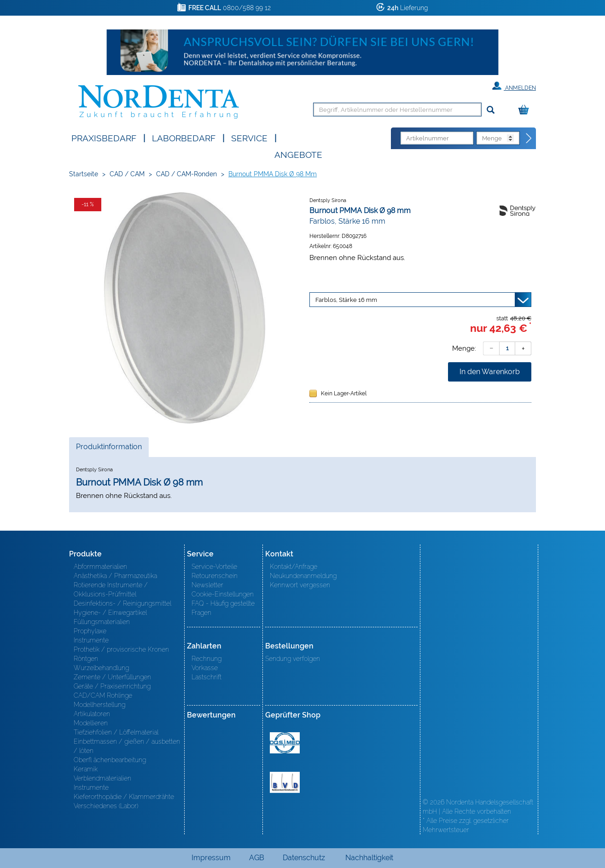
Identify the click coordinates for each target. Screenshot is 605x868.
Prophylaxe (90, 631)
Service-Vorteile (214, 567)
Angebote (298, 154)
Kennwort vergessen (300, 585)
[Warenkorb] (526, 110)
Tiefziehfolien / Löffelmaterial (116, 732)
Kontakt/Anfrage (294, 567)
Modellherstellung (99, 705)
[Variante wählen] (420, 300)
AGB (257, 858)
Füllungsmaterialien (102, 622)
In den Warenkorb (490, 372)
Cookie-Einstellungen (223, 594)
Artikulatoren (92, 714)
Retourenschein (215, 576)
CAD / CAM (127, 174)
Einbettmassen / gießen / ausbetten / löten (127, 746)
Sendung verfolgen (293, 659)
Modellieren (91, 723)
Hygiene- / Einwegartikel (110, 613)
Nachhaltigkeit (369, 858)
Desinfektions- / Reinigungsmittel (122, 603)
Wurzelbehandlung (101, 668)
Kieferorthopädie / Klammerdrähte (124, 797)
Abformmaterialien (100, 567)
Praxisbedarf (104, 137)
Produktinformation (109, 449)
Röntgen (86, 659)
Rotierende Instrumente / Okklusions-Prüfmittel (111, 590)
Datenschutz (304, 858)
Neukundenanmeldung (303, 576)
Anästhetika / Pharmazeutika (115, 576)
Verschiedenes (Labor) (106, 806)
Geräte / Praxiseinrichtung (112, 686)
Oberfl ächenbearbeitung (110, 760)
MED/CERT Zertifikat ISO (285, 743)
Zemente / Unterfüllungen (112, 677)
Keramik (86, 769)
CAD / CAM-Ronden (186, 174)
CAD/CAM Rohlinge (103, 695)
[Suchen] (491, 110)
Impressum (211, 858)
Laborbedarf (184, 137)
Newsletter (207, 585)
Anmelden (514, 86)
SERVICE (249, 137)
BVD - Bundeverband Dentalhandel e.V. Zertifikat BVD (285, 782)
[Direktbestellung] (529, 139)
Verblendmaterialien (102, 778)
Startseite (84, 174)
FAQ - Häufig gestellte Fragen (223, 608)
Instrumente (91, 640)
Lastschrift (207, 677)
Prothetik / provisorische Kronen (121, 649)
